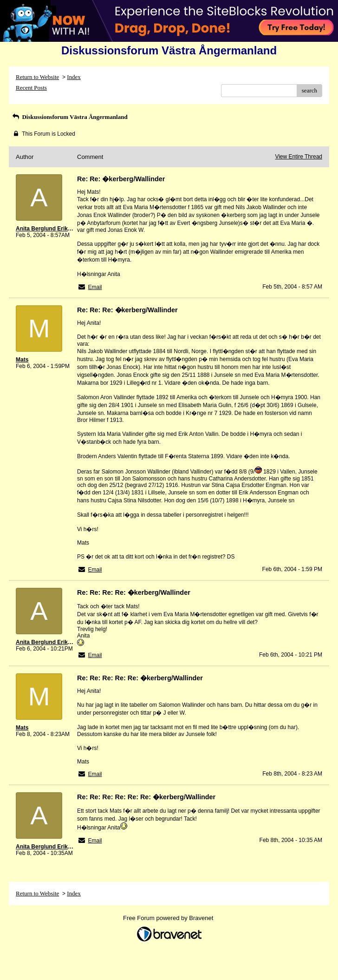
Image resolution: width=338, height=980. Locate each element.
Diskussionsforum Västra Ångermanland (69, 117)
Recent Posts (31, 88)
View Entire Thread (299, 157)
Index (74, 77)
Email (95, 287)
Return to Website (37, 77)
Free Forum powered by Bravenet (169, 918)
